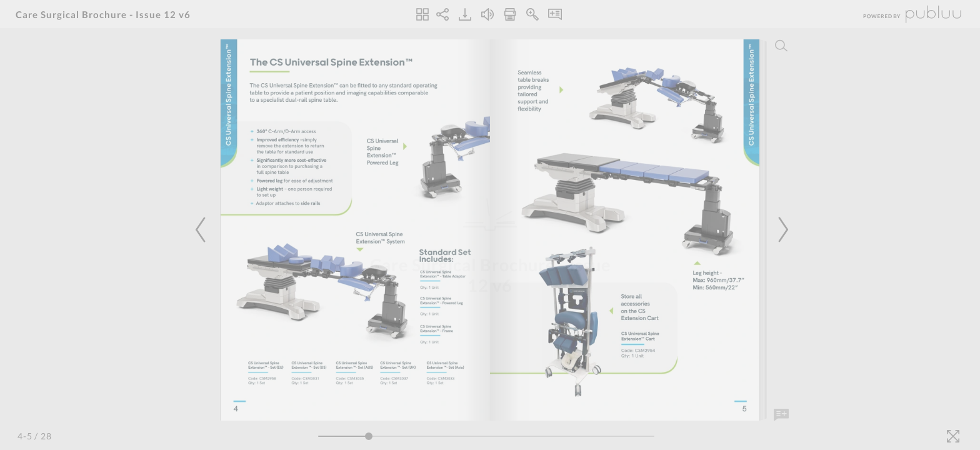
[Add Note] (781, 415)
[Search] (781, 46)
